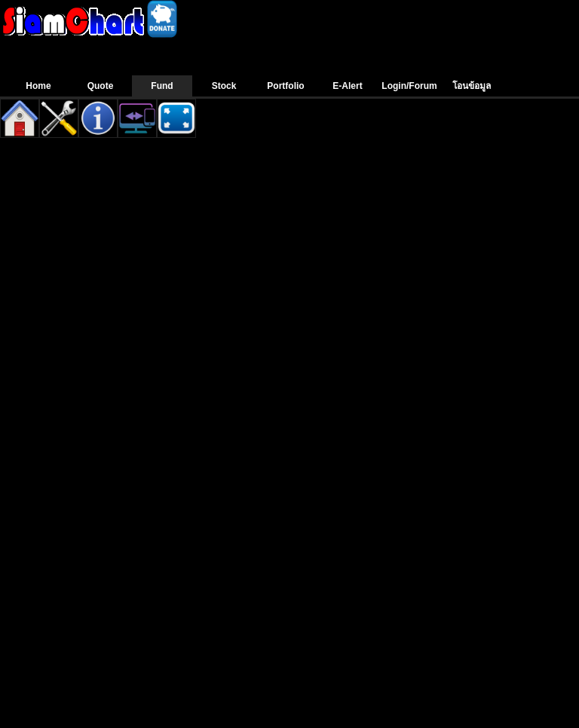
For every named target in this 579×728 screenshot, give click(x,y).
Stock (224, 86)
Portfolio (285, 86)
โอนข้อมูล (472, 86)
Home (38, 86)
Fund (162, 86)
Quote (101, 86)
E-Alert (347, 86)
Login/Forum (409, 86)
